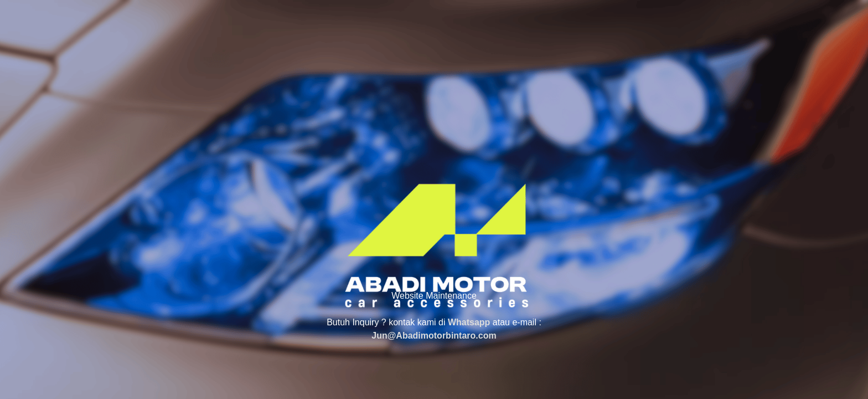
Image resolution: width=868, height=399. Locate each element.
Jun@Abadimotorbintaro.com (434, 336)
